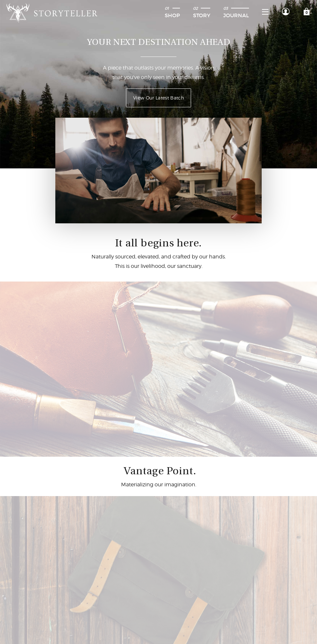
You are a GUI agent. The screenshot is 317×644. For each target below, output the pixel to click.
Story (202, 12)
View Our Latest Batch (158, 98)
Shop (172, 12)
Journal (236, 12)
